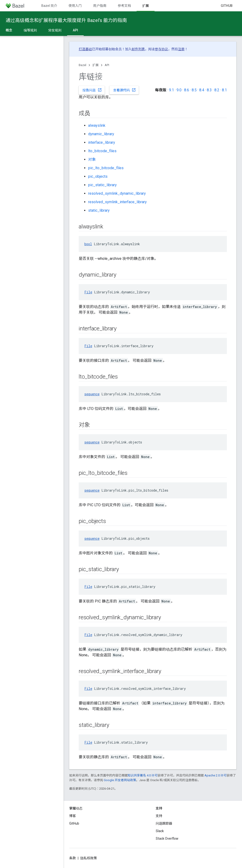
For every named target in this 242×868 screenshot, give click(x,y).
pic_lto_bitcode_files (106, 168)
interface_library (102, 142)
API (107, 65)
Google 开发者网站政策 (120, 780)
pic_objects (98, 176)
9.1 (171, 90)
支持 (159, 816)
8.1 (224, 90)
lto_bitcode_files (102, 151)
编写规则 (30, 30)
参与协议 (161, 49)
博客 (73, 816)
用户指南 (100, 6)
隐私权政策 (89, 858)
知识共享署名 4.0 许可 (143, 775)
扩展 (95, 65)
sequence (92, 394)
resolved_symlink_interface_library (117, 202)
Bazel (82, 65)
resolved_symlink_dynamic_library (117, 193)
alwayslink (97, 125)
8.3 (209, 90)
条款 (73, 858)
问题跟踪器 (164, 823)
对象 (92, 159)
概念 (9, 30)
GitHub (227, 6)
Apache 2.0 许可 (216, 775)
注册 (181, 49)
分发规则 (55, 30)
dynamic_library (101, 134)
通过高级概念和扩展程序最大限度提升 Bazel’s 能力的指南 (66, 20)
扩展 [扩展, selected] (146, 6)
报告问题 (92, 90)
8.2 (217, 90)
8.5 (194, 90)
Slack (160, 831)
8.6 (187, 90)
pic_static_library (102, 185)
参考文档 (124, 6)
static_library (99, 210)
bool (88, 244)
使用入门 (75, 6)
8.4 (202, 90)
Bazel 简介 (49, 6)
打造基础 (85, 49)
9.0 (179, 90)
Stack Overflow (167, 839)
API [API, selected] (75, 30)
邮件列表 (138, 49)
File (88, 292)
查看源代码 (125, 90)
